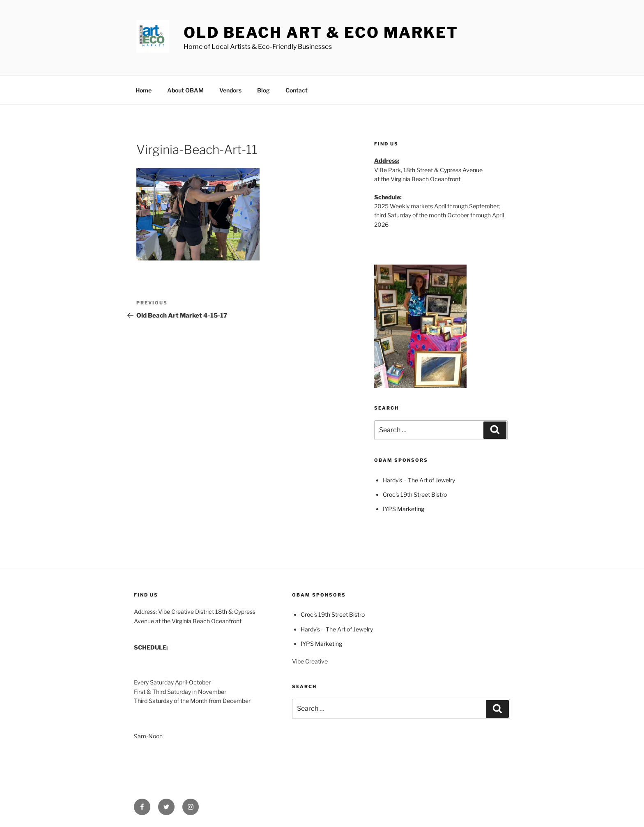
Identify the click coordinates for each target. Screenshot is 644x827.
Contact (297, 90)
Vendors (230, 90)
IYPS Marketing (404, 509)
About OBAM (185, 90)
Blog (263, 90)
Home (144, 90)
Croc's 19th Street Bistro (415, 494)
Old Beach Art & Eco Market (321, 32)
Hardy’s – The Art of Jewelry (419, 480)
